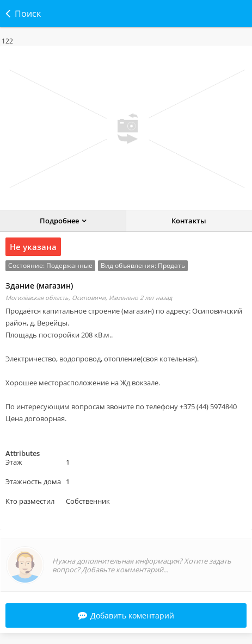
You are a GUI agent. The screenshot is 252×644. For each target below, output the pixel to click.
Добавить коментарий (126, 615)
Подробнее (59, 221)
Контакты (189, 221)
